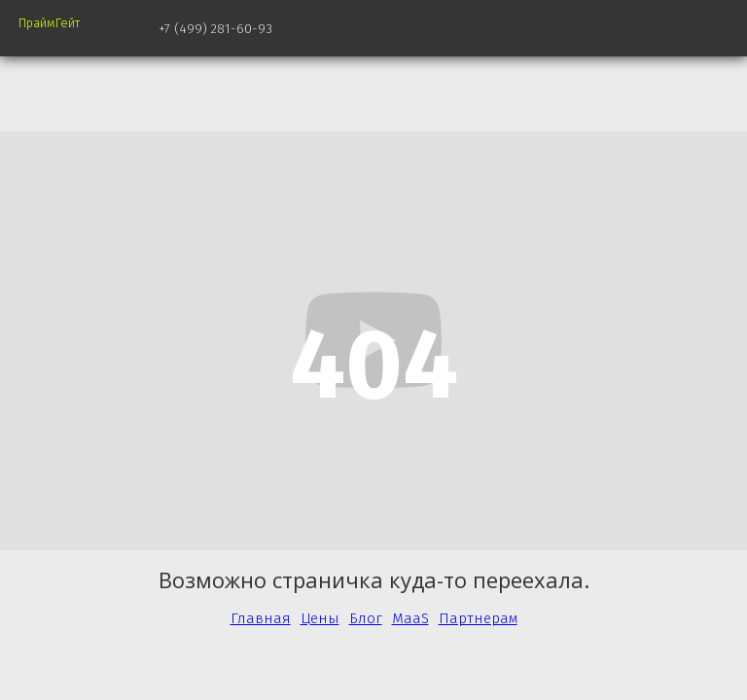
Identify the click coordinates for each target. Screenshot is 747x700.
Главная (261, 618)
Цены (320, 618)
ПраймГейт (49, 23)
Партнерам (478, 618)
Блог (366, 618)
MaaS (410, 618)
